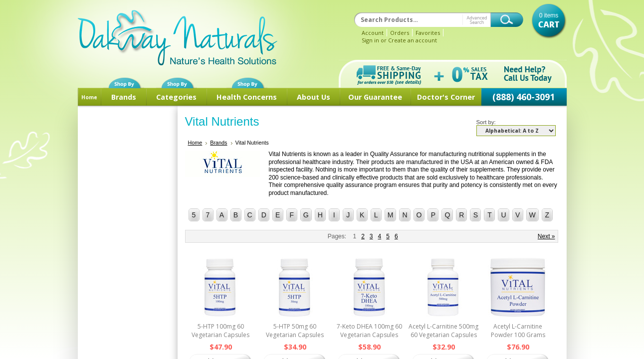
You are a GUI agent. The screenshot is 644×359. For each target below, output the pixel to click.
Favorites (428, 33)
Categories (176, 97)
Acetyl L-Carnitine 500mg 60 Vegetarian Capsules (443, 331)
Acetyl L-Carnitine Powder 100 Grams (518, 331)
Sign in (370, 40)
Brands (124, 97)
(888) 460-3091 (524, 97)
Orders (400, 33)
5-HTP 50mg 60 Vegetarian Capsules (295, 331)
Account (373, 33)
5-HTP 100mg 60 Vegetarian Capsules (220, 331)
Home (89, 97)
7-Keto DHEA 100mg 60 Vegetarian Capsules (369, 331)
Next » (546, 236)
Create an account (413, 40)
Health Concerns (247, 97)
